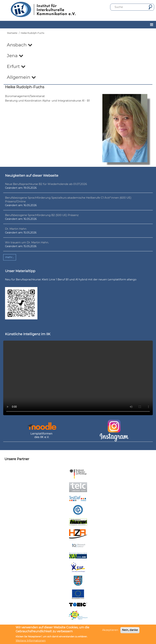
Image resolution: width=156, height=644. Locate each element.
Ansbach (20, 45)
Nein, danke (130, 630)
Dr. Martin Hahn (16, 229)
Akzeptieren (110, 630)
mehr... (10, 257)
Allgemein (21, 77)
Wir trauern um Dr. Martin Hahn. (27, 242)
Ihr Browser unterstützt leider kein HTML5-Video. (78, 378)
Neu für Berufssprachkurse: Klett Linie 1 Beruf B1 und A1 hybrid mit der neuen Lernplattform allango (71, 279)
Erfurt (16, 66)
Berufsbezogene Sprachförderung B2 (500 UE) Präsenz (42, 215)
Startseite (12, 33)
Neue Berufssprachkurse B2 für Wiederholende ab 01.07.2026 (46, 184)
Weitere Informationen (31, 641)
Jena (15, 56)
